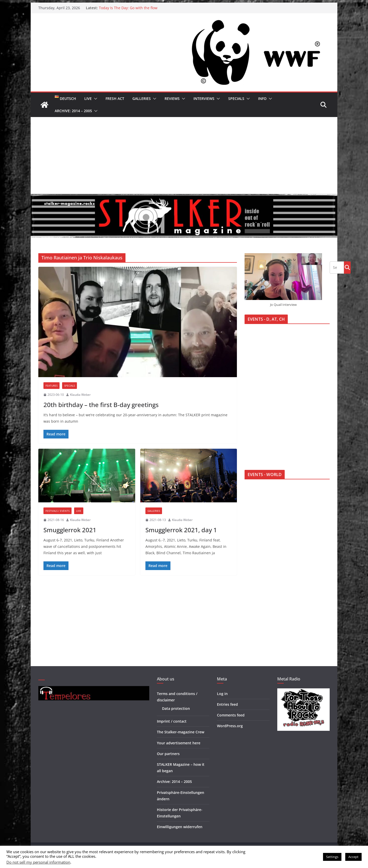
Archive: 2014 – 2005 (73, 111)
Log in (222, 694)
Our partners (168, 754)
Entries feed (227, 704)
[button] (95, 99)
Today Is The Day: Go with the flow (128, 8)
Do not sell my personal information (38, 862)
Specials (236, 99)
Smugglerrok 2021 (70, 530)
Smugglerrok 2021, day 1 (181, 530)
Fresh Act (115, 99)
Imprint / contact (172, 721)
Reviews (172, 99)
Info (262, 99)
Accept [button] (353, 857)
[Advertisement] (184, 155)
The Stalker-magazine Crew (181, 732)
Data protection (176, 708)
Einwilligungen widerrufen (180, 827)
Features (51, 386)
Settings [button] (332, 857)
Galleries (142, 99)
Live (88, 99)
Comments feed (231, 715)
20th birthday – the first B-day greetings (101, 405)
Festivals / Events (57, 511)
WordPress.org (230, 726)
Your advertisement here (179, 743)
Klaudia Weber (80, 395)
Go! (347, 267)
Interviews (204, 99)
